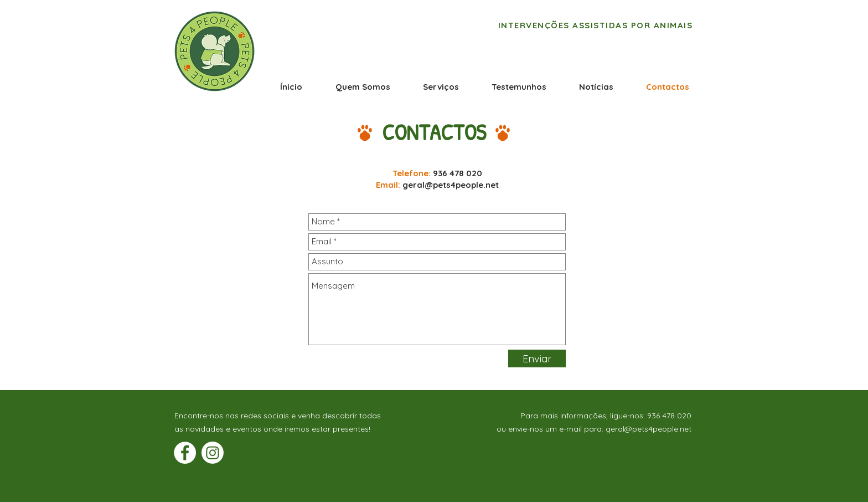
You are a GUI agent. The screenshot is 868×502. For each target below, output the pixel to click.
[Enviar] (537, 358)
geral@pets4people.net (451, 185)
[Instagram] (213, 453)
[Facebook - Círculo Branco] (185, 453)
